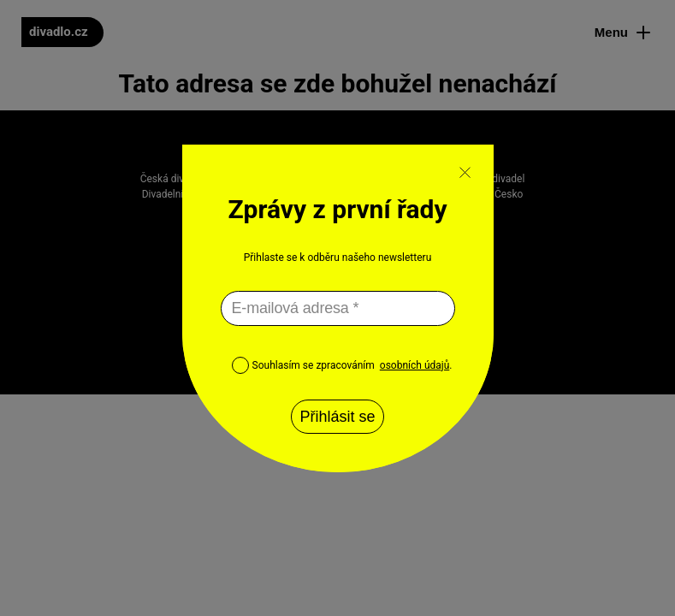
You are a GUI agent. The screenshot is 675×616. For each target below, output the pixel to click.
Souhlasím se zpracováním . (342, 365)
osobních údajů (414, 365)
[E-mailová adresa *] (338, 308)
